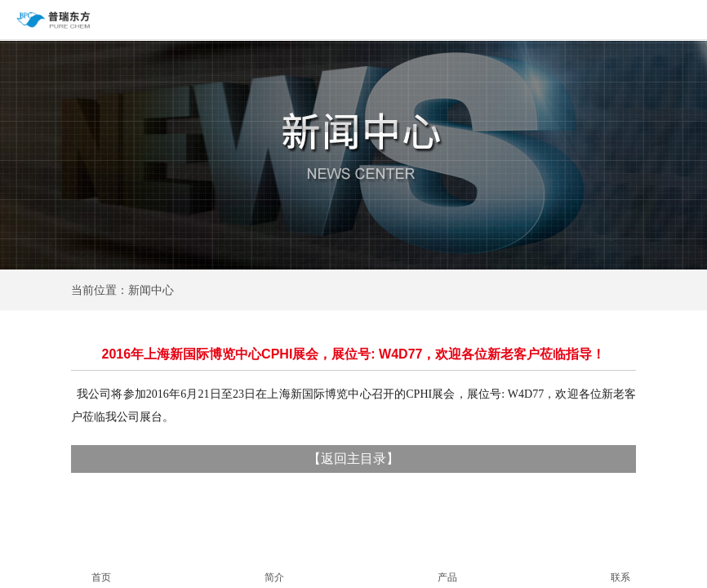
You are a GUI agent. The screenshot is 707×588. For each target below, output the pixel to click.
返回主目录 (353, 459)
